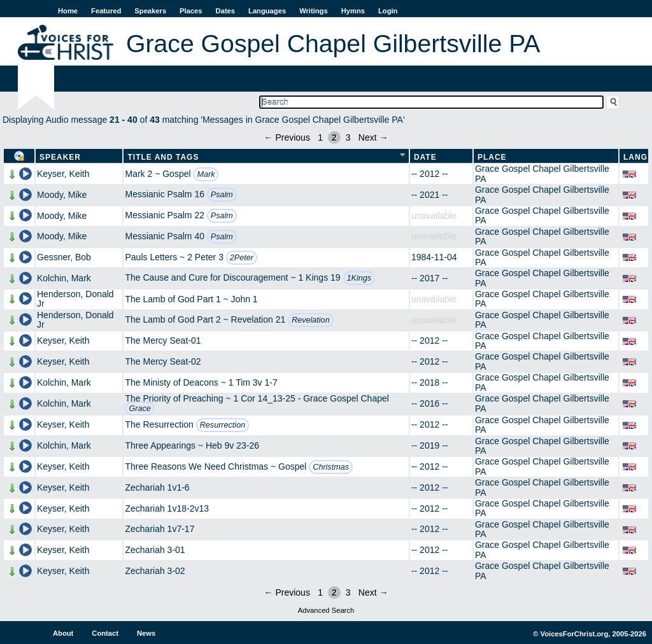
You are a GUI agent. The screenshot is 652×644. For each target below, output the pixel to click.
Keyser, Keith (63, 174)
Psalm (222, 195)
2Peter (242, 258)
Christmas (331, 467)
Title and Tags (163, 157)
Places (191, 11)
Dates (225, 11)
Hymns (353, 11)
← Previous (287, 137)
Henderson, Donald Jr (75, 299)
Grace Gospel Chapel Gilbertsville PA (542, 173)
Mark (206, 174)
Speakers (150, 11)
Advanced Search (326, 610)
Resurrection (223, 425)
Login (388, 11)
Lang (635, 157)
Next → (373, 137)
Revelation (311, 320)
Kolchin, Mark (64, 278)
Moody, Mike (62, 195)
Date (425, 157)
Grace (139, 409)
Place (492, 157)
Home (68, 11)
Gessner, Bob (64, 257)
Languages (267, 11)
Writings (314, 11)
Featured (106, 11)
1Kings (359, 278)
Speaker (60, 157)
